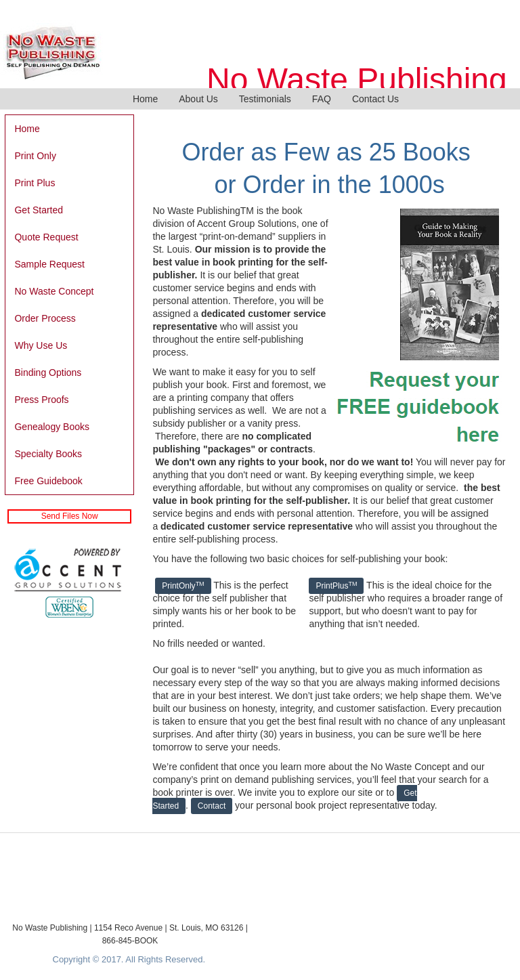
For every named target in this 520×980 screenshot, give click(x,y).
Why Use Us (41, 345)
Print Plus (35, 183)
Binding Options (48, 372)
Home (145, 99)
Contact (212, 806)
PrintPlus (336, 586)
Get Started (39, 210)
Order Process (45, 318)
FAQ (322, 99)
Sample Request (49, 264)
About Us (198, 99)
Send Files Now (70, 516)
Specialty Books (48, 454)
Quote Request (46, 237)
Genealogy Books (52, 427)
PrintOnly (183, 586)
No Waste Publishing (357, 80)
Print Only (35, 156)
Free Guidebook (48, 481)
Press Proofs (41, 400)
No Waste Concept (54, 291)
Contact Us (375, 99)
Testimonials (265, 99)
